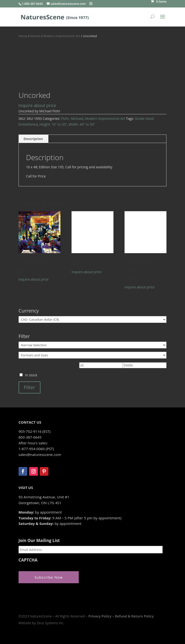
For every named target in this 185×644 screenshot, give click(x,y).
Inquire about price (37, 105)
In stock (31, 375)
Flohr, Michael (72, 119)
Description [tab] (33, 139)
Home (23, 36)
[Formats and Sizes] (92, 355)
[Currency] (92, 319)
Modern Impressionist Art (62, 36)
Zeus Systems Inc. (50, 623)
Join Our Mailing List (39, 541)
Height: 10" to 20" (53, 124)
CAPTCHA (28, 560)
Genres (35, 36)
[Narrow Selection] (92, 345)
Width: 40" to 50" (82, 124)
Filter (30, 387)
